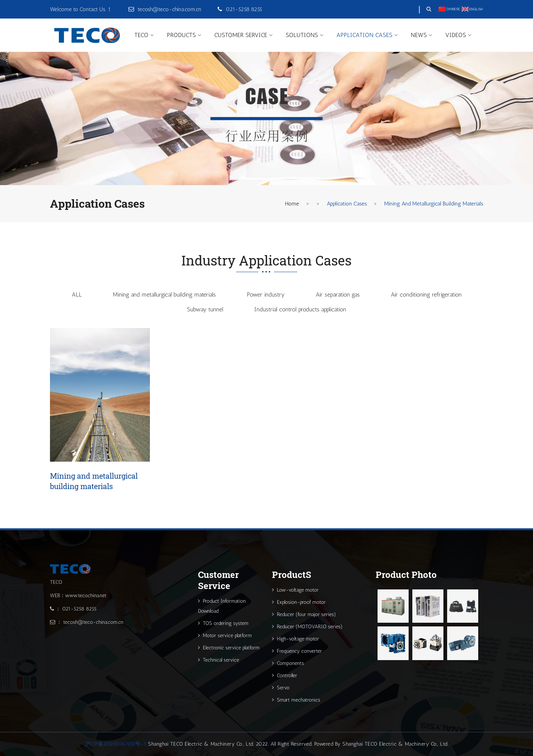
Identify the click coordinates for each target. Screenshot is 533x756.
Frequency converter (297, 651)
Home (292, 204)
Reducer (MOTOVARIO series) (307, 627)
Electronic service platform (229, 648)
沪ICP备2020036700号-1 (116, 744)
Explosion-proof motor (299, 602)
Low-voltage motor (295, 590)
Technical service (219, 660)
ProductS (181, 35)
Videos (456, 35)
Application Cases (364, 35)
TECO (141, 35)
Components (288, 663)
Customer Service (241, 35)
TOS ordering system (223, 623)
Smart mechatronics (296, 700)
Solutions (302, 35)
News (419, 35)
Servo (281, 688)
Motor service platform (225, 635)
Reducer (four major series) (304, 614)
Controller (285, 675)
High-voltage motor (296, 639)
